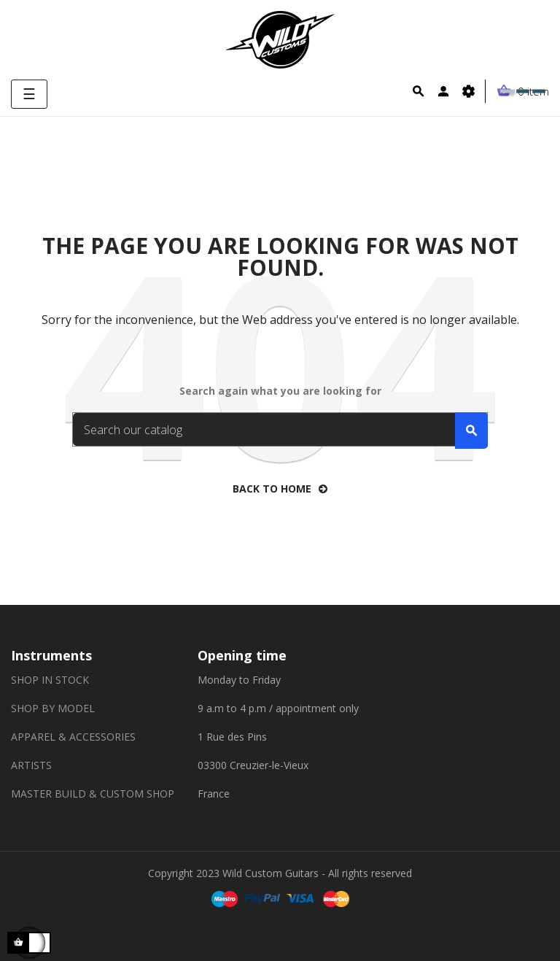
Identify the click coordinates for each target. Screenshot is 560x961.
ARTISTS (31, 765)
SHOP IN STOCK (50, 680)
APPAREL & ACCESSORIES (73, 737)
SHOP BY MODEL (53, 708)
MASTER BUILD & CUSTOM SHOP (93, 794)
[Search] (280, 429)
